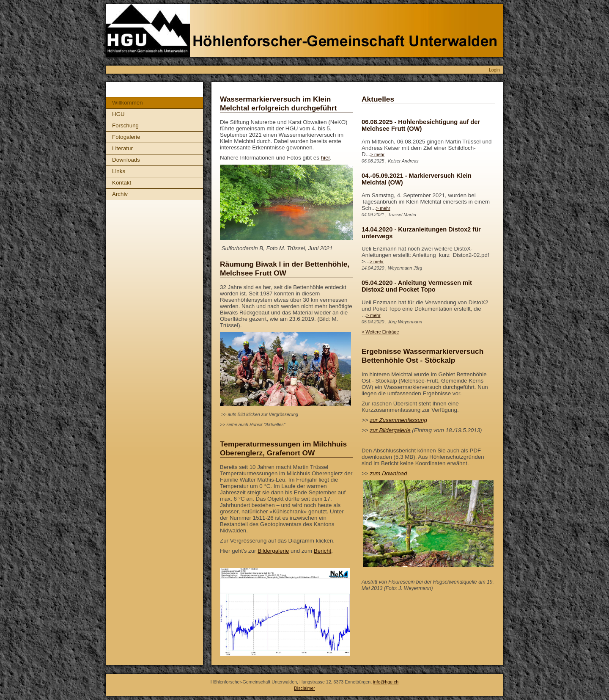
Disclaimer (304, 688)
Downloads (126, 160)
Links (119, 171)
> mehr (377, 154)
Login (494, 70)
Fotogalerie (126, 137)
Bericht (322, 551)
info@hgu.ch (386, 682)
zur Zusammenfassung (398, 420)
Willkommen (128, 103)
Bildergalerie (273, 551)
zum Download (388, 473)
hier (326, 158)
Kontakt (122, 183)
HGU (118, 114)
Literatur (122, 148)
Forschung (125, 125)
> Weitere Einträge (380, 332)
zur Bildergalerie (390, 430)
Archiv (120, 194)
